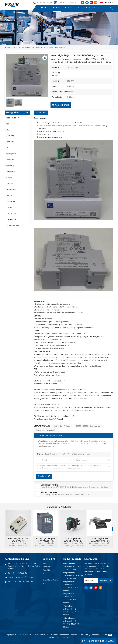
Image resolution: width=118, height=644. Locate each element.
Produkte (57, 8)
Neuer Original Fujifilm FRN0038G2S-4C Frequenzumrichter (45, 540)
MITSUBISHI (11, 214)
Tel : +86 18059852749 (45, 2)
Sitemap (74, 635)
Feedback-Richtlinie (99, 635)
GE (7, 148)
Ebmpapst (11, 202)
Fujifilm (17, 48)
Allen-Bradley (12, 118)
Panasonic (11, 220)
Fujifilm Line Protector (63, 426)
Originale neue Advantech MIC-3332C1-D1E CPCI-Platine (71, 598)
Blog (44, 583)
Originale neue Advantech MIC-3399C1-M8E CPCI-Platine (71, 610)
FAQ (78, 8)
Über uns (45, 8)
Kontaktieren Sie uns (91, 8)
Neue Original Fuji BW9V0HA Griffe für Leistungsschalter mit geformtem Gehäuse (100, 540)
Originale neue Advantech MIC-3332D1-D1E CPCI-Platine (71, 586)
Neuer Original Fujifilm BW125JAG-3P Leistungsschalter (18, 540)
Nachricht (69, 8)
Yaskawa (10, 166)
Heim (35, 8)
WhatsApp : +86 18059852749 (21, 582)
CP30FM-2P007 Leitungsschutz (88, 426)
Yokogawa (11, 154)
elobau (9, 178)
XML (87, 635)
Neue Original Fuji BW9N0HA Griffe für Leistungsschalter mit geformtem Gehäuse (73, 540)
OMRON (9, 196)
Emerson (10, 160)
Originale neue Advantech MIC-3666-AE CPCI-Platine (73, 576)
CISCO (9, 130)
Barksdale (10, 172)
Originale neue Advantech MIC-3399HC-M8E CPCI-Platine (72, 623)
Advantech (11, 190)
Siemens (10, 136)
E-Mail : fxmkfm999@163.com (68, 2)
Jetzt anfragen (61, 105)
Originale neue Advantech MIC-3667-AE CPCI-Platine (73, 566)
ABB (8, 124)
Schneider (11, 142)
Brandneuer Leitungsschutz (47, 430)
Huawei (9, 184)
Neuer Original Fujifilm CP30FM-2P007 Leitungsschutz (67, 454)
